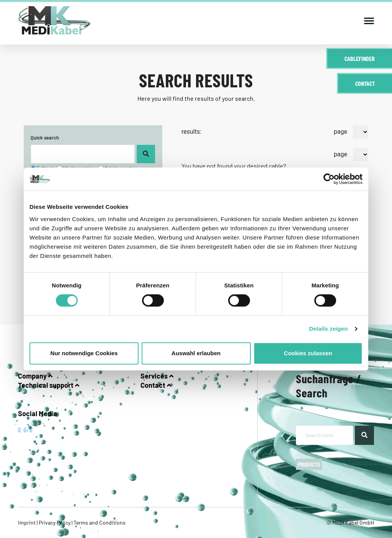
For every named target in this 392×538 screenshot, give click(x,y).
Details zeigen (328, 329)
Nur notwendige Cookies (84, 353)
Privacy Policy (55, 522)
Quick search (45, 138)
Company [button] (35, 376)
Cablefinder (360, 58)
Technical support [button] (49, 385)
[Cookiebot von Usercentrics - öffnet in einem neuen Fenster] (329, 179)
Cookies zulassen (308, 353)
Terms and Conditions (99, 522)
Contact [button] (156, 385)
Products (309, 464)
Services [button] (157, 376)
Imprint (27, 522)
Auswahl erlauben (196, 353)
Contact (365, 83)
